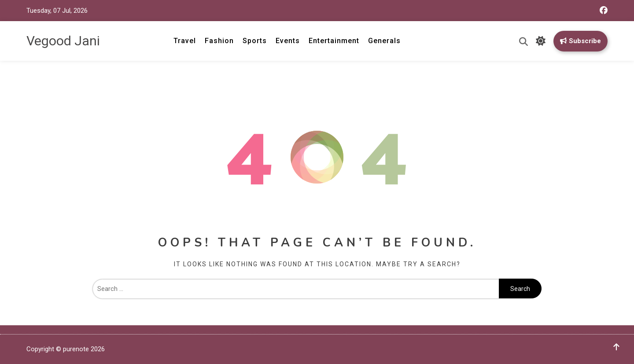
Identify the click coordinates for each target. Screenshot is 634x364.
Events (288, 41)
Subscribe (581, 41)
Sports (255, 41)
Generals (384, 41)
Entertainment (334, 41)
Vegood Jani (63, 41)
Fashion (219, 41)
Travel (185, 41)
